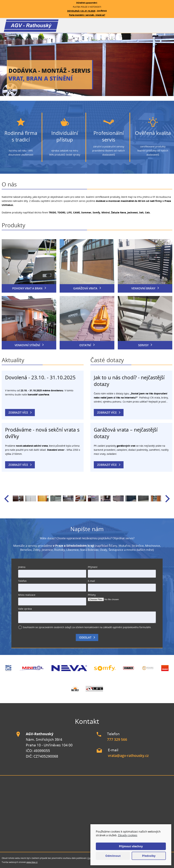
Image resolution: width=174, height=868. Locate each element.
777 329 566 (117, 739)
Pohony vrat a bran (27, 288)
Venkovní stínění (27, 345)
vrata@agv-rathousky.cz (128, 756)
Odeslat (85, 637)
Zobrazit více (18, 413)
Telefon (22, 581)
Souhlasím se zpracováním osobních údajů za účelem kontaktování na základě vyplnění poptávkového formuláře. (87, 627)
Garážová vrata (85, 288)
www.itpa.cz (32, 862)
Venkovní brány (143, 288)
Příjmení (93, 567)
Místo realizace (27, 595)
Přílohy (92, 595)
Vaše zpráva (25, 609)
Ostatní (85, 345)
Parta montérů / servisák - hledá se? (87, 15)
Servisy (143, 345)
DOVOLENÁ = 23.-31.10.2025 (81, 11)
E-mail (91, 581)
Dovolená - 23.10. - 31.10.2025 (40, 377)
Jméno (22, 567)
